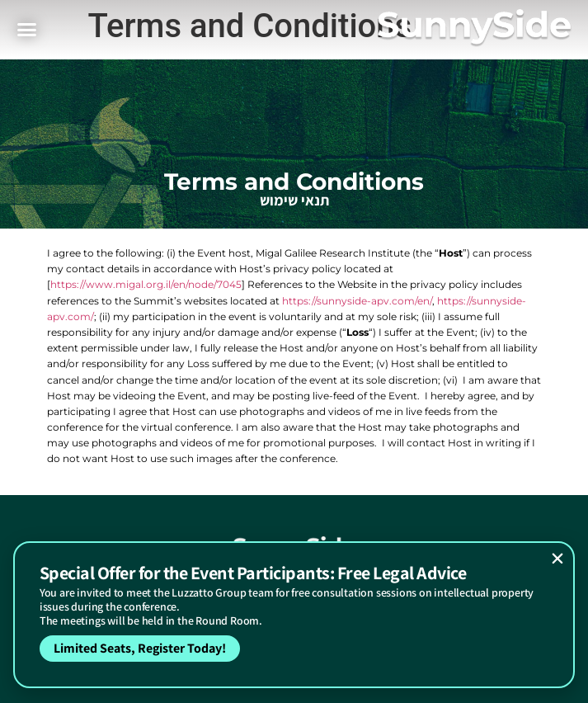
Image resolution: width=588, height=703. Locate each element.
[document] (294, 351)
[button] (557, 559)
